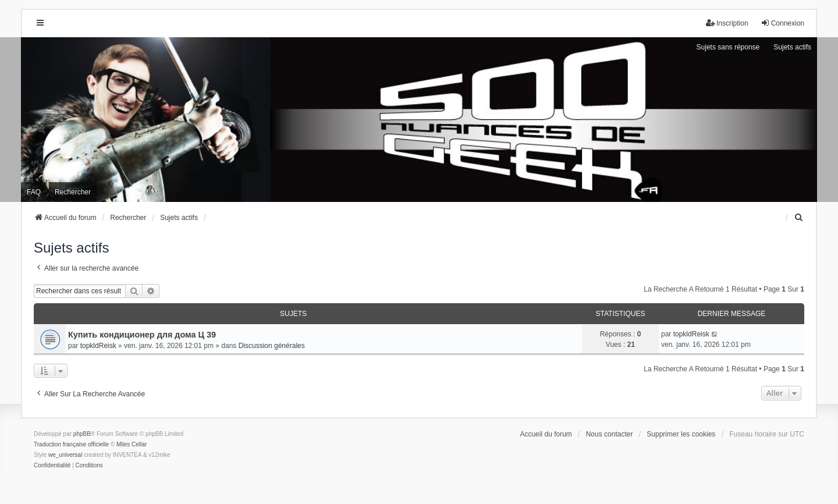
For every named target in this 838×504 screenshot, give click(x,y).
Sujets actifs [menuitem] (792, 47)
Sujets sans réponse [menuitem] (728, 47)
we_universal (65, 455)
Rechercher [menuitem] (73, 192)
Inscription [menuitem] (727, 23)
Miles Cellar (132, 444)
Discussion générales (272, 346)
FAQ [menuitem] (34, 192)
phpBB (82, 434)
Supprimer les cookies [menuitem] (681, 434)
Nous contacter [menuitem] (610, 434)
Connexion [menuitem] (782, 23)
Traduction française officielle (71, 444)
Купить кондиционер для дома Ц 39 (142, 335)
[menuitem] (799, 218)
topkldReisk (98, 346)
